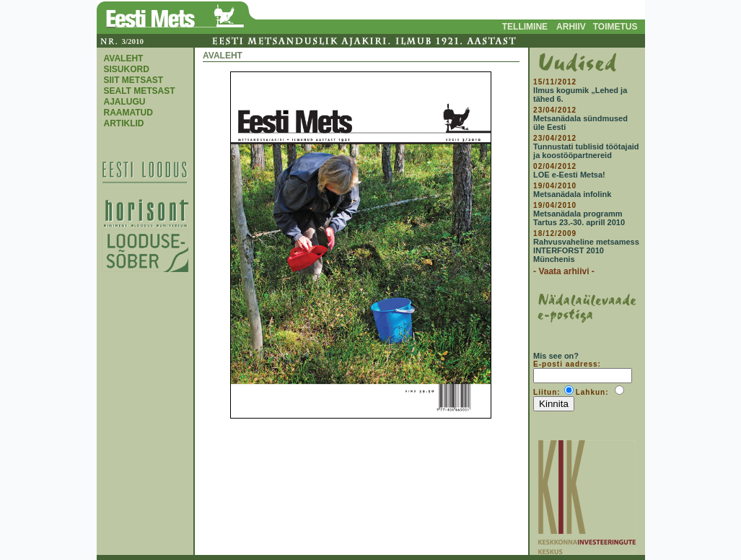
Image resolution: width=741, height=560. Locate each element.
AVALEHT (124, 58)
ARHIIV (571, 27)
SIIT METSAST (134, 80)
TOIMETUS (615, 27)
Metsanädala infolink (572, 194)
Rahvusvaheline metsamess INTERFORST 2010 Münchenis (586, 250)
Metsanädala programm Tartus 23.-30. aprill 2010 (579, 218)
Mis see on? (556, 356)
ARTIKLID (124, 123)
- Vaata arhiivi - (564, 271)
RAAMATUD (128, 113)
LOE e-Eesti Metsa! (569, 175)
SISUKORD (127, 69)
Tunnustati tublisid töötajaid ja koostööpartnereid (586, 151)
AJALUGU (125, 102)
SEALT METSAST (140, 91)
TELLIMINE (525, 27)
